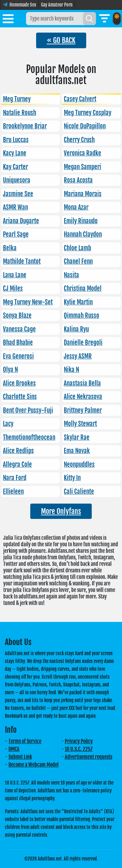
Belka (10, 248)
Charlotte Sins (20, 397)
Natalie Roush (20, 113)
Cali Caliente (79, 492)
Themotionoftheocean (29, 437)
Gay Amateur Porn (57, 5)
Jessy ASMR (78, 356)
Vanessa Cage (19, 329)
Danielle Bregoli (83, 343)
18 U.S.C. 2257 (79, 749)
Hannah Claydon (83, 234)
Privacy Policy (79, 741)
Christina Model (83, 288)
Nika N (71, 370)
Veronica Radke (82, 153)
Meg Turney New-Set (28, 302)
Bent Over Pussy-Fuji (28, 410)
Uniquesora (17, 180)
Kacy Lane (15, 153)
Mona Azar (76, 207)
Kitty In (72, 478)
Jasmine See (18, 194)
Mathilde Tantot (22, 261)
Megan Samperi (82, 167)
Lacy (8, 424)
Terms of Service (25, 741)
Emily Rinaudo (81, 221)
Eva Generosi (18, 356)
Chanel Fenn (78, 261)
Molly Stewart (80, 424)
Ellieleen (13, 492)
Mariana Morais (83, 194)
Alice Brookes (19, 383)
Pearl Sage (16, 234)
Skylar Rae (77, 437)
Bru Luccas (16, 140)
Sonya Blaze (17, 316)
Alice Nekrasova (83, 397)
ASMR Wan (15, 207)
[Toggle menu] (8, 20)
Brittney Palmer (83, 410)
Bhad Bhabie (18, 343)
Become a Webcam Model (34, 765)
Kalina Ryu (76, 329)
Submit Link (20, 757)
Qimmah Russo (81, 316)
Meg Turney (17, 99)
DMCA (14, 749)
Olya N (10, 370)
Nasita (71, 275)
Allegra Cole (17, 464)
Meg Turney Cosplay (88, 113)
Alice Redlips (18, 451)
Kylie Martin (78, 302)
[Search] (89, 19)
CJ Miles (13, 288)
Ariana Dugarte (21, 221)
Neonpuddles (79, 464)
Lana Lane (15, 275)
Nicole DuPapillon (85, 126)
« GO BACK (61, 40)
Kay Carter (15, 167)
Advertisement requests (88, 757)
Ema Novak (77, 451)
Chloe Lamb (77, 248)
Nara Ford (15, 478)
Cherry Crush (79, 140)
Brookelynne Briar (25, 126)
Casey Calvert (80, 99)
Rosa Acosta (78, 180)
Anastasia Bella (82, 383)
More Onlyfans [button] (61, 511)
